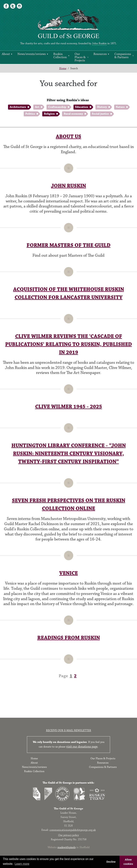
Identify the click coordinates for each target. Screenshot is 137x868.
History (102, 107)
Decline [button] (111, 862)
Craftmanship (57, 107)
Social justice (100, 114)
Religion (49, 114)
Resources (100, 54)
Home (63, 68)
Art (37, 107)
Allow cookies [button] (128, 862)
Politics (30, 114)
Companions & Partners (123, 56)
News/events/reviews (32, 54)
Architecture (18, 107)
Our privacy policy (68, 835)
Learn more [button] (22, 864)
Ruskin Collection (60, 56)
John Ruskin (99, 43)
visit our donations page (82, 747)
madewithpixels (67, 847)
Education (82, 107)
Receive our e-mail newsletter (69, 730)
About (6, 54)
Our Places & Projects (80, 57)
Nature (120, 107)
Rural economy (73, 114)
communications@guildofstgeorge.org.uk (73, 830)
